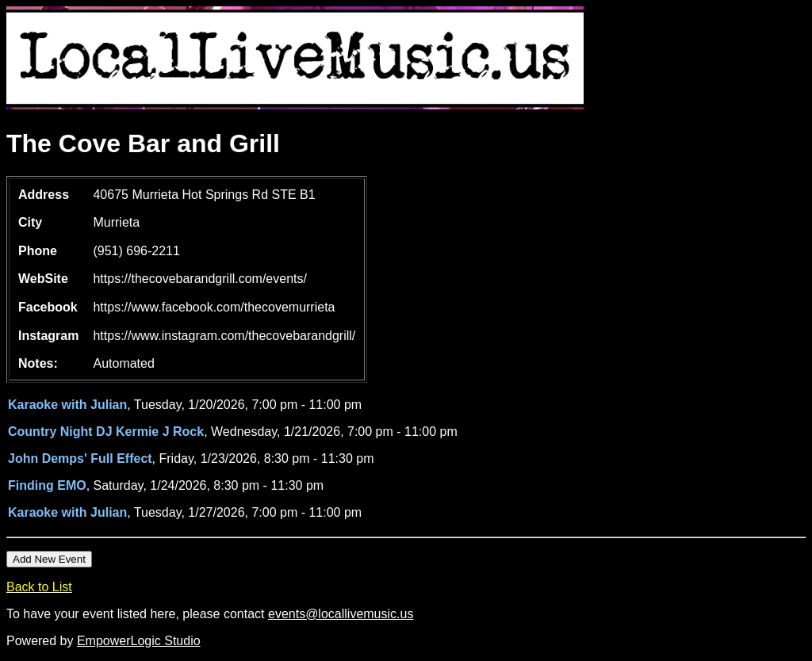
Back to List (39, 587)
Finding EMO (47, 485)
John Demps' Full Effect (80, 458)
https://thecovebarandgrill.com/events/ (199, 279)
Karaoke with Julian (67, 405)
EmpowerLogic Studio (139, 641)
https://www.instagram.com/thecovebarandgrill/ (224, 336)
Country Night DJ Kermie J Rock (106, 432)
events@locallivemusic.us (341, 614)
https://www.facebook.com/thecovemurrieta (214, 307)
